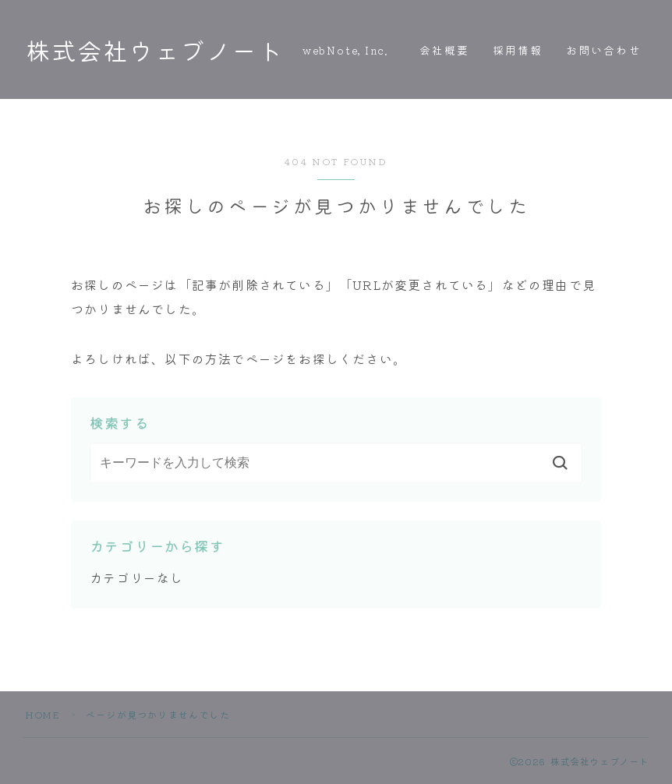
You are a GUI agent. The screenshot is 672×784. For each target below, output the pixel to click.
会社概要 (444, 50)
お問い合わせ (604, 50)
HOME (42, 714)
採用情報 (518, 50)
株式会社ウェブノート (154, 49)
